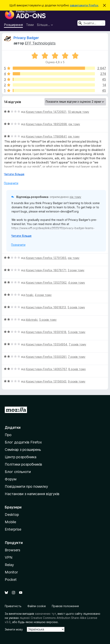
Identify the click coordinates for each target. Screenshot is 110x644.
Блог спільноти (18, 472)
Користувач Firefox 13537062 (46, 283)
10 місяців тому (78, 112)
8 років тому (77, 369)
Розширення (13, 25)
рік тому (74, 124)
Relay (9, 565)
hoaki (30, 295)
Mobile (10, 522)
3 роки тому (76, 270)
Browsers (13, 550)
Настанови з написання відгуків (32, 494)
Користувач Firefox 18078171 (46, 270)
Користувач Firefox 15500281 (46, 357)
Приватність (13, 606)
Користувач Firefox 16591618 (46, 332)
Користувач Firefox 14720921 (46, 112)
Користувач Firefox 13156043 (46, 381)
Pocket (11, 580)
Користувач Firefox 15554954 (47, 344)
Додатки (13, 427)
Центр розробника (21, 457)
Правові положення (65, 606)
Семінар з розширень (23, 450)
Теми (30, 25)
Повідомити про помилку (26, 486)
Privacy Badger (26, 38)
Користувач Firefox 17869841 (46, 136)
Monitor (11, 572)
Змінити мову (14, 629)
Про (8, 435)
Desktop (12, 515)
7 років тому (77, 344)
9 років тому (77, 381)
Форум (11, 479)
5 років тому (76, 307)
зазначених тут (45, 614)
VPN (9, 557)
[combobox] (91, 23)
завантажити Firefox (84, 5)
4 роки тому (77, 283)
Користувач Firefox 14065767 (46, 369)
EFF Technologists (40, 43)
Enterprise (13, 529)
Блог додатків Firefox (23, 442)
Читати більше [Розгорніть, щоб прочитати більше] (14, 174)
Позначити (11, 183)
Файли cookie (37, 606)
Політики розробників (23, 464)
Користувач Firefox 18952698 (46, 124)
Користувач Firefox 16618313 (46, 307)
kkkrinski (32, 320)
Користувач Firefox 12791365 (46, 258)
